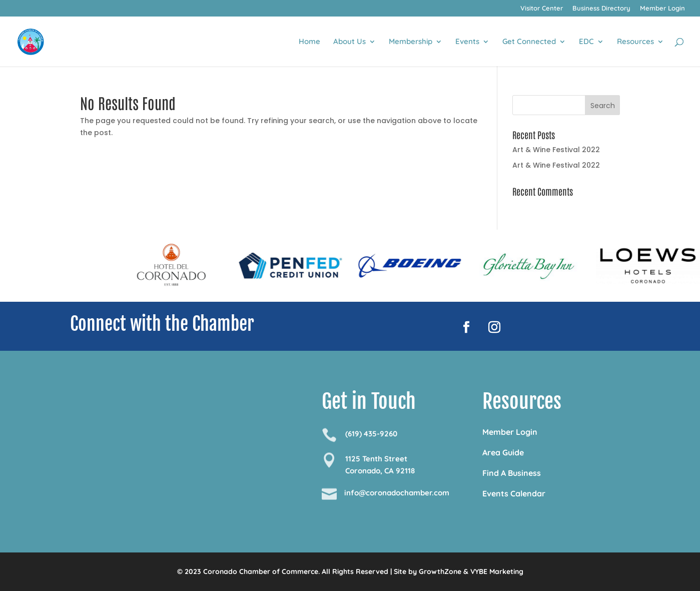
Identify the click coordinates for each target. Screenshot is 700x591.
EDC (586, 42)
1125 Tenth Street (376, 459)
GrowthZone (440, 571)
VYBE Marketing (497, 571)
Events (467, 42)
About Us (349, 42)
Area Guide (503, 452)
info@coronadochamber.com (397, 493)
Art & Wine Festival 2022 (556, 150)
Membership (411, 42)
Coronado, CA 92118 (380, 471)
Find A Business (512, 473)
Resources (635, 42)
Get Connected (529, 42)
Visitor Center (542, 9)
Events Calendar (514, 493)
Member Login (662, 9)
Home (309, 42)
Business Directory (601, 9)
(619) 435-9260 (371, 434)
